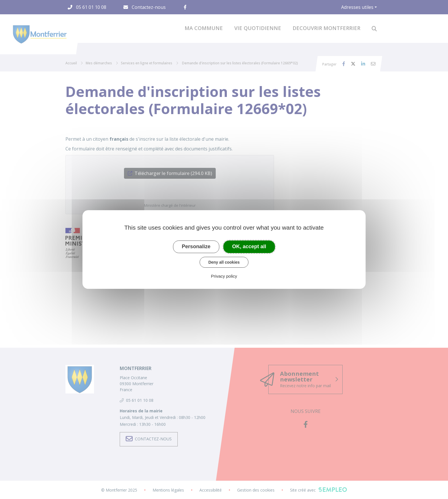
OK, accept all (249, 246)
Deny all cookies (224, 262)
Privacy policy (224, 276)
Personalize (196, 246)
